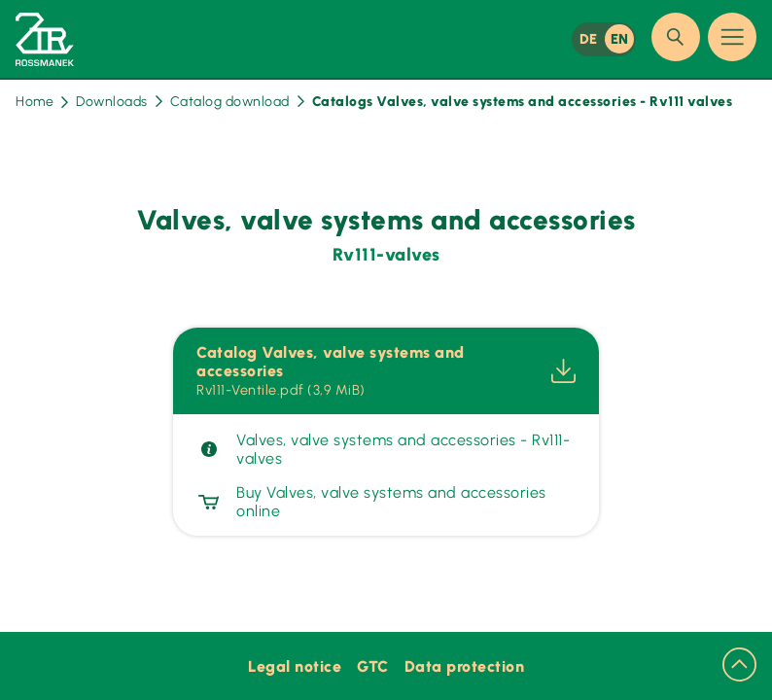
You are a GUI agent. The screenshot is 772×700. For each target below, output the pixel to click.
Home (42, 102)
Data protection (465, 666)
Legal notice (295, 666)
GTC (373, 666)
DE (589, 39)
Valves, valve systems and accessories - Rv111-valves (383, 449)
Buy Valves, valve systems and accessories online (371, 502)
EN (620, 39)
